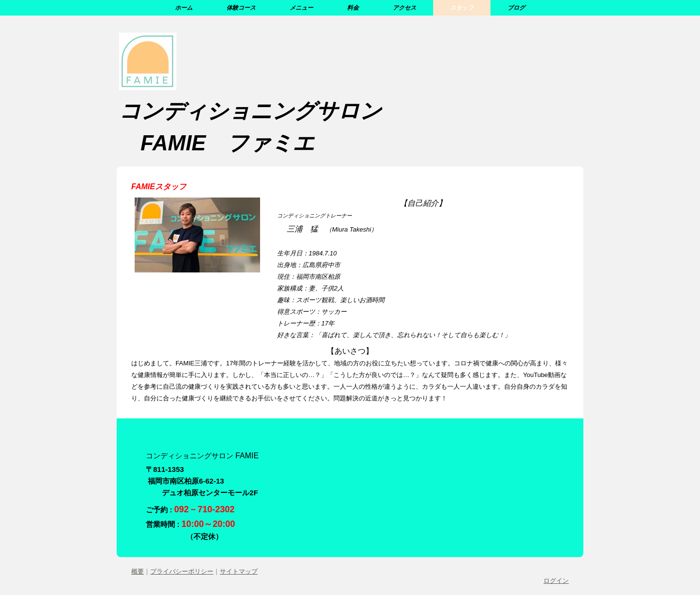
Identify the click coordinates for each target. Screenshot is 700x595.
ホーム (184, 8)
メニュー (301, 8)
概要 (138, 571)
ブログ (516, 8)
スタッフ (462, 8)
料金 (353, 8)
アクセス (404, 8)
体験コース (241, 8)
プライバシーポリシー (182, 571)
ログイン (556, 580)
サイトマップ (239, 571)
